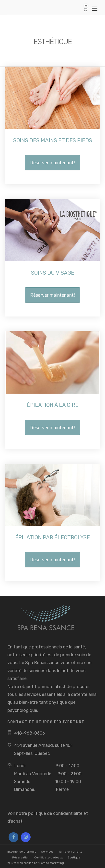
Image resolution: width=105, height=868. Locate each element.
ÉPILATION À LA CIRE (53, 405)
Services (47, 852)
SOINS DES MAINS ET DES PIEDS (53, 140)
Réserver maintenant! (52, 162)
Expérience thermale (22, 852)
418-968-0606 (30, 733)
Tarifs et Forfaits (70, 852)
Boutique (74, 857)
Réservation (21, 857)
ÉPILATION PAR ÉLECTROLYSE (52, 537)
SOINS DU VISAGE (53, 273)
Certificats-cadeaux (48, 857)
